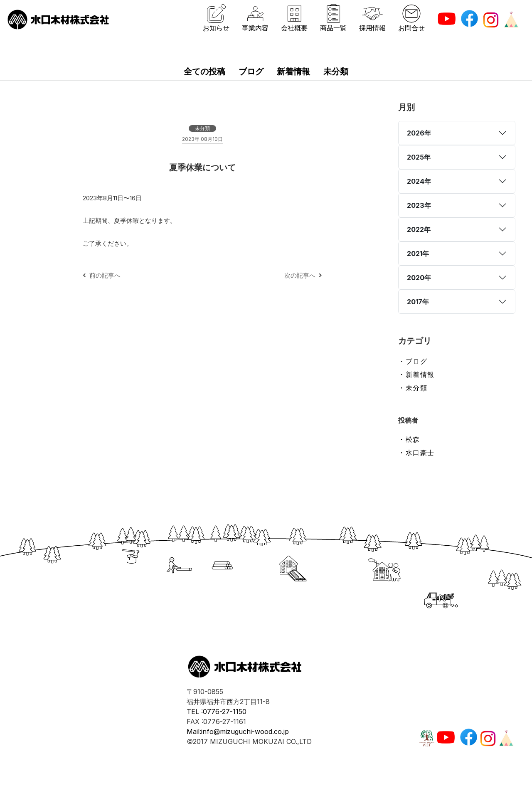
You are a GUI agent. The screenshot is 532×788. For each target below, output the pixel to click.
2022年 (419, 229)
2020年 (419, 278)
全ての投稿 (204, 71)
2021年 (418, 254)
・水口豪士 (416, 453)
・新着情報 (416, 374)
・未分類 (413, 388)
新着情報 (293, 71)
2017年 (418, 302)
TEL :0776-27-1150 (217, 712)
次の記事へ (303, 275)
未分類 (336, 71)
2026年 (419, 133)
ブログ (251, 71)
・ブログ (413, 361)
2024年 (419, 181)
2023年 (419, 205)
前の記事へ (102, 275)
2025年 (419, 157)
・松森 (409, 439)
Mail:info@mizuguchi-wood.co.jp (238, 731)
